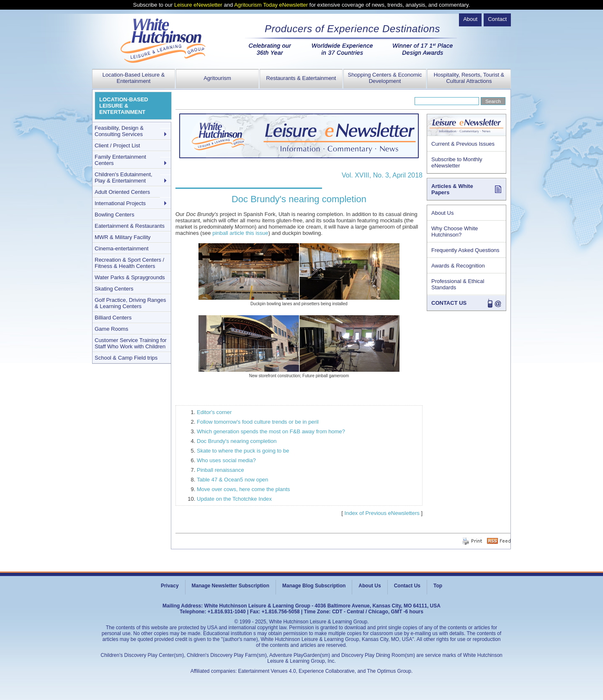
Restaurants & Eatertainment (301, 78)
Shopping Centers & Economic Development (385, 78)
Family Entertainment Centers (120, 160)
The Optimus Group (389, 671)
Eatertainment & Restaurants (130, 226)
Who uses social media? (226, 460)
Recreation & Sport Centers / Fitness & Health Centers (129, 263)
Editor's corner (214, 412)
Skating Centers (114, 289)
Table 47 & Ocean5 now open (233, 480)
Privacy (170, 586)
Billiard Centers (113, 318)
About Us (442, 213)
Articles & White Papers (452, 189)
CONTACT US (449, 303)
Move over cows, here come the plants (244, 489)
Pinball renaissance (220, 470)
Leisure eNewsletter (198, 5)
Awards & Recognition (458, 266)
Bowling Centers (115, 215)
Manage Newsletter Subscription (231, 586)
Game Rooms (111, 329)
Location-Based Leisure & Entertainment (134, 78)
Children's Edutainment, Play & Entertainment (124, 178)
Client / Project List (117, 145)
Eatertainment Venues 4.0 (267, 671)
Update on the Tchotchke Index (234, 499)
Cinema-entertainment (122, 248)
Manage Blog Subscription (314, 586)
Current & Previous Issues (463, 144)
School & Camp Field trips (126, 358)
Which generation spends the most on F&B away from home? (271, 431)
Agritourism (217, 78)
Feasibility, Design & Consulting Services (119, 131)
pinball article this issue (240, 233)
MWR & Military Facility (123, 237)
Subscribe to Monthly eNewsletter (457, 162)
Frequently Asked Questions (465, 250)
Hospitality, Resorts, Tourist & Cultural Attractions (469, 78)
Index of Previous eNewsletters (382, 513)
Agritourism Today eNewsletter (271, 5)
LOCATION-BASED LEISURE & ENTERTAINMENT (124, 106)
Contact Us (407, 586)
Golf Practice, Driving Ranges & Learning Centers (130, 303)
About (470, 19)
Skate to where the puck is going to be (243, 451)
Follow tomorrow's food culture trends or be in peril (258, 422)
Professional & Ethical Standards (458, 284)
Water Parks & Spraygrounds (130, 277)
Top (438, 586)
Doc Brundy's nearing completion (237, 441)
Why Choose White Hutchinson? (455, 232)
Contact (497, 19)
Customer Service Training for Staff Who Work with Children (131, 343)
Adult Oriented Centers (122, 192)
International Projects (120, 203)
